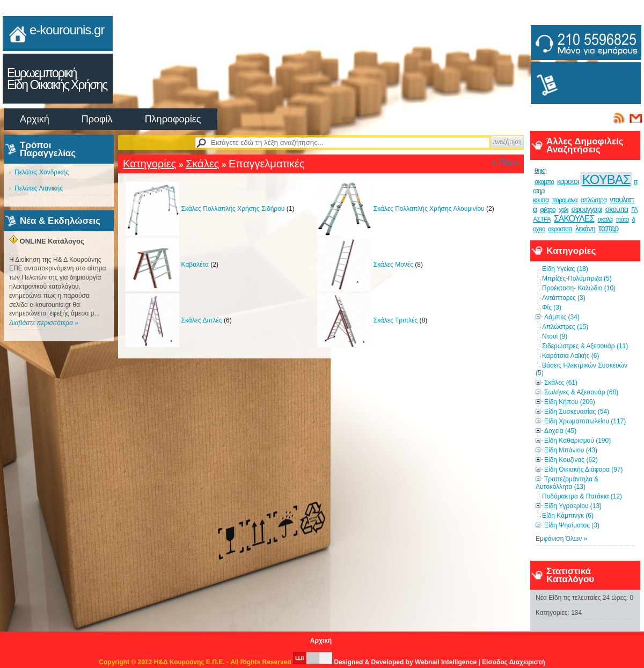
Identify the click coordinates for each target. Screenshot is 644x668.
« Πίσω (505, 162)
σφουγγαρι (586, 209)
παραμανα (565, 200)
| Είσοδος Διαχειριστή (511, 662)
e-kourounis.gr (67, 30)
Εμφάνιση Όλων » (561, 539)
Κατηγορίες (149, 164)
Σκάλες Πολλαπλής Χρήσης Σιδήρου (233, 209)
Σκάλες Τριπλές (395, 320)
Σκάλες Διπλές (202, 320)
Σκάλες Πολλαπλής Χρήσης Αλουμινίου (429, 209)
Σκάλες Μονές (393, 265)
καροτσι (568, 181)
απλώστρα (594, 200)
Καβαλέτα (195, 265)
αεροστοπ (560, 229)
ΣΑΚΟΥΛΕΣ (574, 219)
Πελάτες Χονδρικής (42, 172)
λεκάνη (585, 229)
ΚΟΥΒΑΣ (606, 179)
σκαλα (605, 219)
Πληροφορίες (173, 119)
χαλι (563, 210)
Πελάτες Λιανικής (39, 188)
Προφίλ (97, 119)
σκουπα (617, 209)
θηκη (540, 171)
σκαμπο (544, 182)
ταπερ (609, 228)
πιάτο (622, 219)
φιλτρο (548, 210)
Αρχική (35, 119)
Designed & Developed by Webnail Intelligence (386, 662)
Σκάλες (202, 164)
